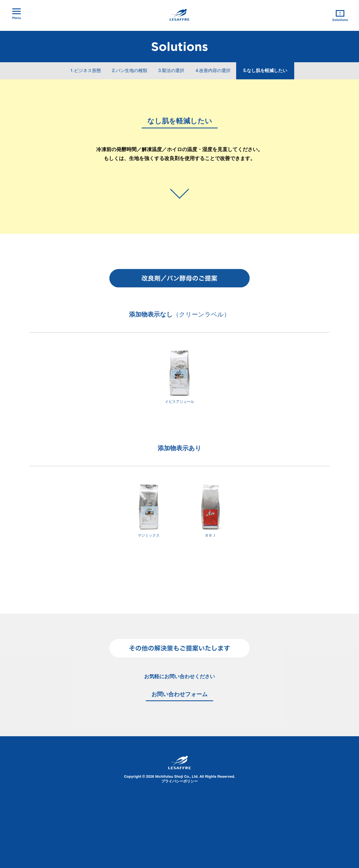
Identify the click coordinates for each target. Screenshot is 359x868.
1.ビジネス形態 (86, 71)
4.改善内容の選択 (213, 71)
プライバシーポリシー (179, 782)
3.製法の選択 (172, 71)
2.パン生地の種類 (130, 71)
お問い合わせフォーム (179, 694)
